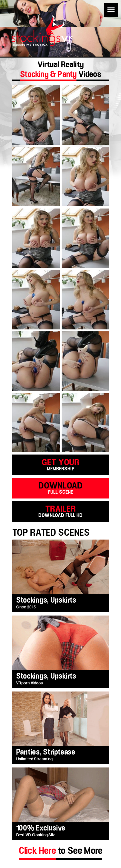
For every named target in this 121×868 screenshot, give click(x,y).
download (61, 488)
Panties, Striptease (46, 752)
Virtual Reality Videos (60, 70)
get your (61, 464)
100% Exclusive (41, 828)
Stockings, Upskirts (46, 600)
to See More (60, 851)
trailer (61, 511)
